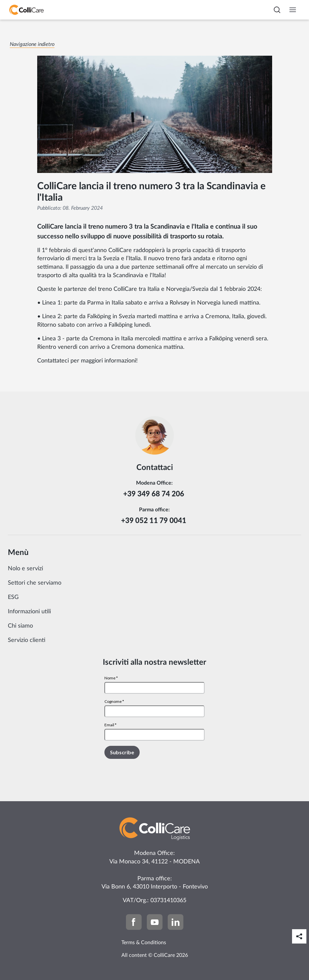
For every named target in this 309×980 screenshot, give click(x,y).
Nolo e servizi (25, 569)
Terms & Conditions (144, 943)
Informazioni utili (29, 612)
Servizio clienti (27, 640)
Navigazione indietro (32, 44)
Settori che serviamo (35, 583)
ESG (13, 597)
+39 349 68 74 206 (154, 494)
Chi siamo (20, 626)
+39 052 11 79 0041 (154, 520)
